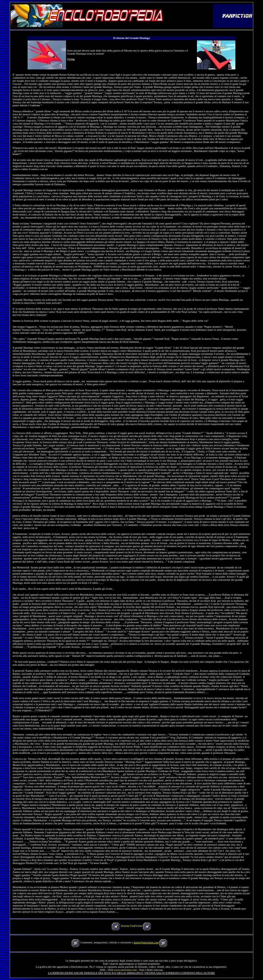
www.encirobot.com (125, 970)
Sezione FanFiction (131, 926)
